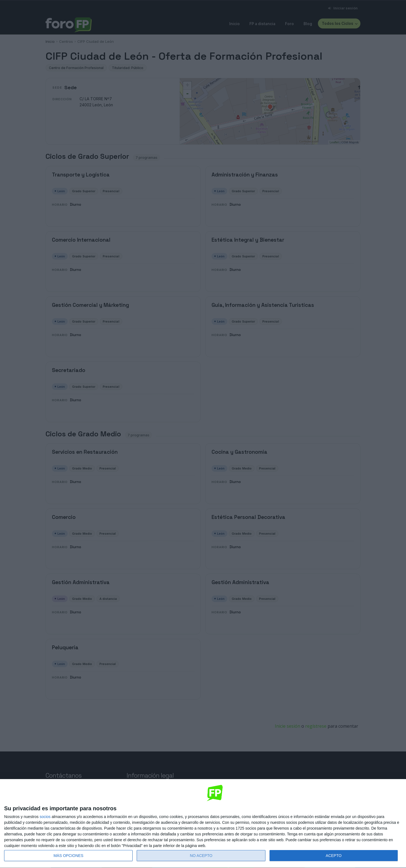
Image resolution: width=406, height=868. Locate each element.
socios (45, 817)
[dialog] (203, 824)
